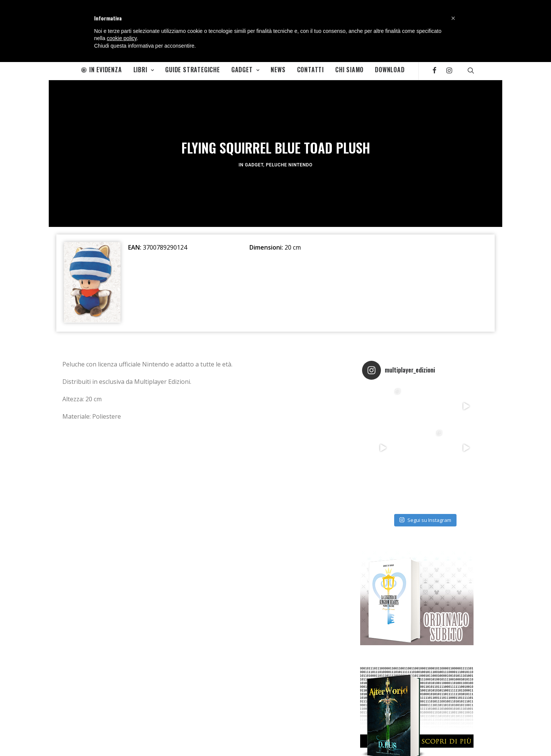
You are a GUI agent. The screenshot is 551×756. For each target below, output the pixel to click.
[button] (453, 18)
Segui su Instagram (425, 516)
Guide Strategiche (193, 70)
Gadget (245, 70)
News (278, 70)
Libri (144, 70)
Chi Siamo (349, 70)
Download (390, 70)
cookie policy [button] (121, 38)
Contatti (310, 70)
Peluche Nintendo (289, 163)
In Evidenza (102, 70)
